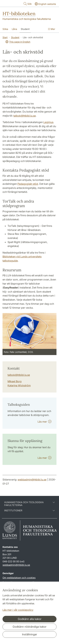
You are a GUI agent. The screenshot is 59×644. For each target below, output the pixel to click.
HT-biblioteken (19, 14)
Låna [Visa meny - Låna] (14, 29)
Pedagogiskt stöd (28, 184)
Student (15, 37)
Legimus (48, 122)
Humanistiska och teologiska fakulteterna (27, 19)
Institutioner (29, 511)
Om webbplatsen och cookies (19, 578)
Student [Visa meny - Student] (25, 29)
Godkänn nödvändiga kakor (29, 627)
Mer (52, 29)
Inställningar (29, 634)
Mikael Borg (15, 381)
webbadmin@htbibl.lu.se (32, 480)
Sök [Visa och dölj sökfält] (27, 4)
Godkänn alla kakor (30, 619)
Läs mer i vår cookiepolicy (18, 610)
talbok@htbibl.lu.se (25, 116)
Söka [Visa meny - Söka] (5, 29)
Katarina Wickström (19, 385)
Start (5, 37)
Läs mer (45, 422)
